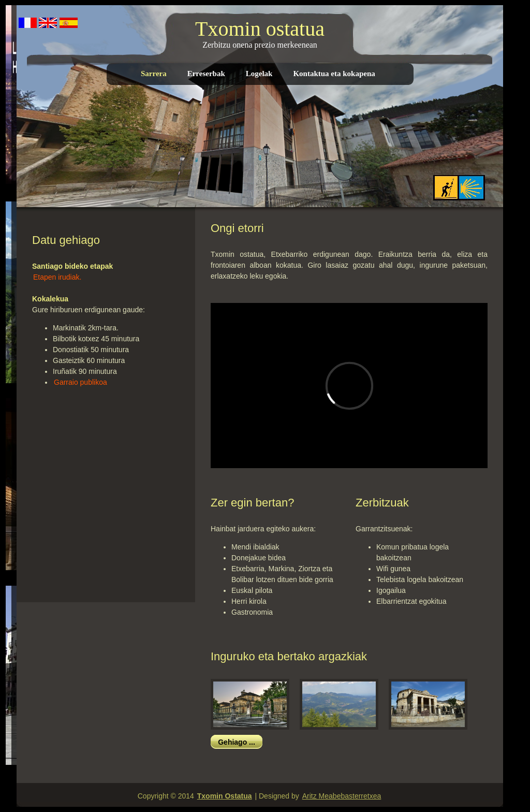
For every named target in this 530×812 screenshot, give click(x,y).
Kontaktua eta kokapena (334, 74)
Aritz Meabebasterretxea (342, 796)
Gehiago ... (237, 742)
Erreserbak (206, 74)
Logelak (259, 74)
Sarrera (154, 74)
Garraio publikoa (80, 382)
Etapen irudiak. (57, 277)
